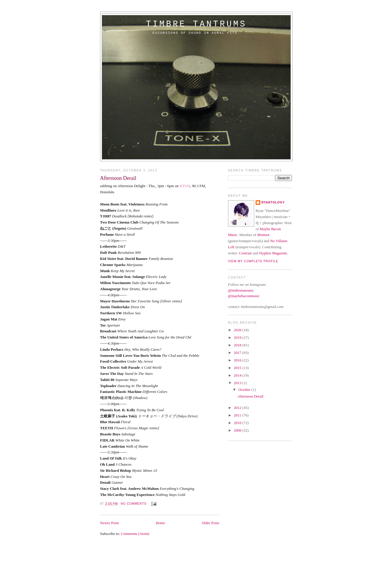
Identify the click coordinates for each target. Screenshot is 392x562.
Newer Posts (109, 523)
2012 (238, 408)
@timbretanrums (241, 290)
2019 (238, 337)
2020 (238, 330)
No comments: (135, 504)
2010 (238, 423)
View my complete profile (253, 261)
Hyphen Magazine (273, 253)
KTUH (185, 186)
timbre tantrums (196, 24)
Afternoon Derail (118, 178)
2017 (238, 353)
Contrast (245, 253)
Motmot (263, 235)
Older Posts (211, 523)
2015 (238, 368)
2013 (238, 383)
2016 (238, 360)
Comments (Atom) (135, 534)
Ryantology (273, 202)
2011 (238, 415)
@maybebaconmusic (244, 296)
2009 (238, 430)
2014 (238, 375)
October (245, 390)
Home (161, 523)
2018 (238, 345)
